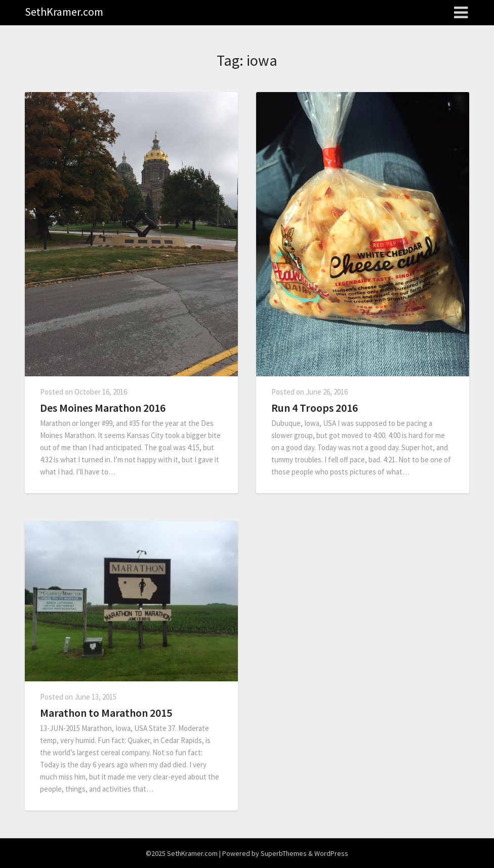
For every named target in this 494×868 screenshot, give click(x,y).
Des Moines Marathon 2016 (103, 408)
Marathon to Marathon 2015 (106, 713)
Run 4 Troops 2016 (315, 408)
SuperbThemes (284, 853)
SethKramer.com (64, 12)
